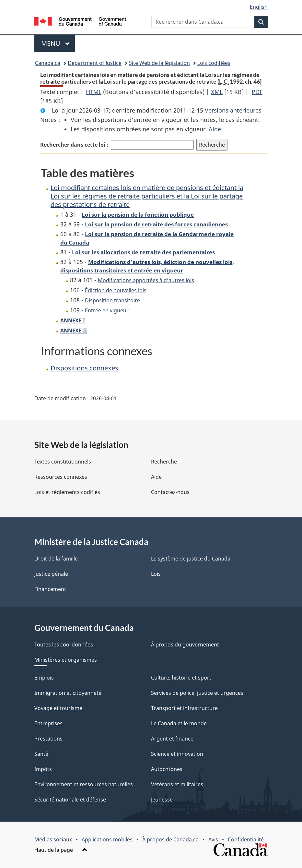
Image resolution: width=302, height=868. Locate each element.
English (259, 7)
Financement (50, 589)
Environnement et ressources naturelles (84, 784)
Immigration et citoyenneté (68, 693)
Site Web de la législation (159, 63)
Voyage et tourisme (58, 708)
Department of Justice (95, 63)
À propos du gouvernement (185, 645)
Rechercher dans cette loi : (74, 145)
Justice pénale (51, 574)
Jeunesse (162, 800)
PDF (257, 92)
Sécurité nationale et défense (70, 800)
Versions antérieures (233, 110)
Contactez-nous (170, 492)
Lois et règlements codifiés (67, 492)
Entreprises (48, 723)
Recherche (164, 462)
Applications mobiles (107, 839)
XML (217, 92)
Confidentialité (246, 839)
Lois (156, 574)
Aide (215, 129)
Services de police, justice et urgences (197, 693)
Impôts (43, 769)
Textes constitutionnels (63, 462)
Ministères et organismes (66, 660)
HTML (94, 92)
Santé (41, 754)
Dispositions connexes (84, 368)
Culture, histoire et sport (181, 678)
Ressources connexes (61, 477)
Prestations (48, 739)
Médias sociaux (53, 839)
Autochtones (167, 769)
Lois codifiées (214, 63)
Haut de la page (61, 850)
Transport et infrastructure (184, 708)
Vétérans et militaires (177, 784)
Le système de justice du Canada (191, 559)
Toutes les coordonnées (64, 645)
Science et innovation (177, 754)
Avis (213, 839)
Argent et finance (172, 739)
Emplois (44, 678)
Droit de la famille (56, 559)
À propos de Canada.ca (170, 839)
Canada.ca (48, 63)
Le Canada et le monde (179, 723)
